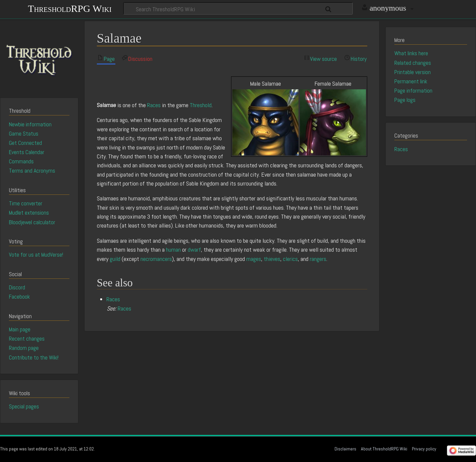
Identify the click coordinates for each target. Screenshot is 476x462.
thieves (272, 259)
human (173, 250)
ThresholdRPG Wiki (70, 8)
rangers (318, 259)
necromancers (156, 259)
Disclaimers (345, 449)
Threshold (201, 105)
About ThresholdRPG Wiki (384, 449)
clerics (290, 259)
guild (115, 259)
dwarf (194, 250)
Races (154, 105)
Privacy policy (424, 449)
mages (254, 259)
